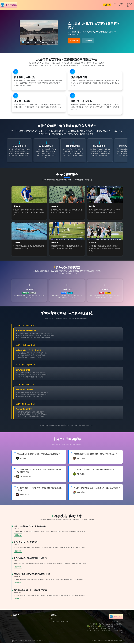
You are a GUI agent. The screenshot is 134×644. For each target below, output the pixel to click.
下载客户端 (74, 41)
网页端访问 (88, 41)
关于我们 (21, 641)
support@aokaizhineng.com (60, 622)
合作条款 (35, 641)
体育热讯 (130, 5)
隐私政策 (28, 641)
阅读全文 (18, 536)
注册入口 (107, 5)
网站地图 (42, 641)
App (114, 4)
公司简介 (121, 5)
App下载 (14, 641)
